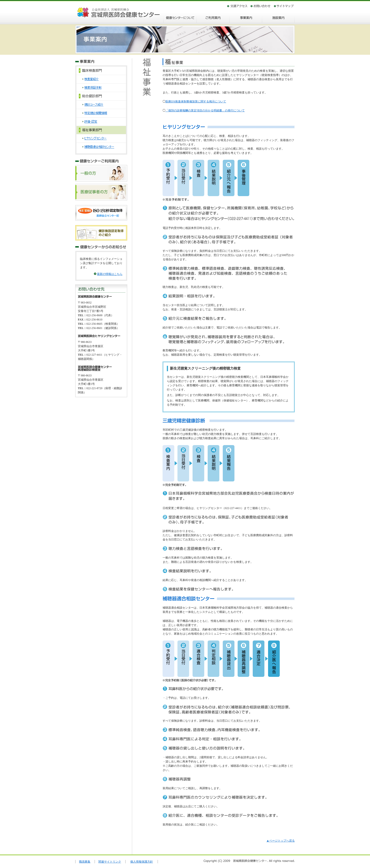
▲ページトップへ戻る (281, 841)
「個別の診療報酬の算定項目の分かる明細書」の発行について (205, 110)
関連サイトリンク (110, 862)
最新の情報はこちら (110, 274)
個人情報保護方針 (142, 862)
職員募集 (85, 862)
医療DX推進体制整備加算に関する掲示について (196, 101)
